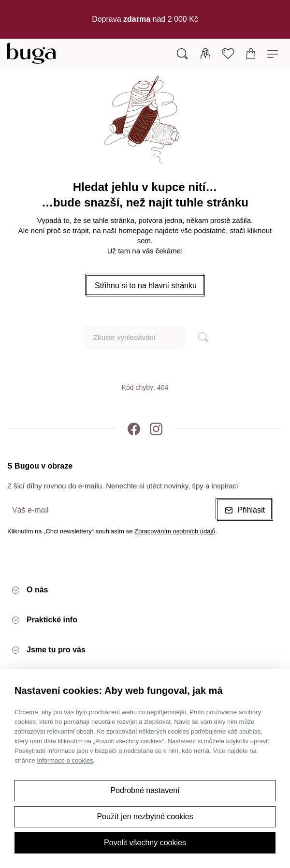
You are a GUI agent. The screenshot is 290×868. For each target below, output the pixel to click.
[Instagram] (156, 428)
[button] (146, 286)
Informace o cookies (65, 760)
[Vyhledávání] (182, 53)
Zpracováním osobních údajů (175, 531)
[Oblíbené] (228, 53)
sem (144, 241)
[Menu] (274, 53)
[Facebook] (134, 428)
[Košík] (251, 53)
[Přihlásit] (205, 53)
